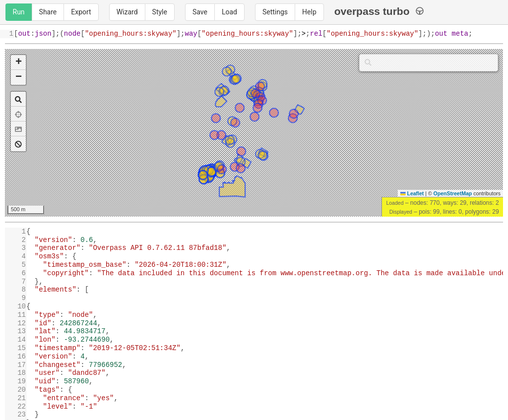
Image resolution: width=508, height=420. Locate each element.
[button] (18, 62)
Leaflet (412, 193)
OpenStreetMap (453, 193)
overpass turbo (379, 11)
